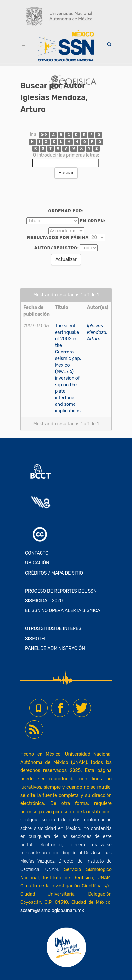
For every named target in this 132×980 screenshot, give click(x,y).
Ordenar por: (66, 211)
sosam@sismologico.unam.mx (52, 911)
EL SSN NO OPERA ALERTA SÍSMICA (63, 611)
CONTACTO (37, 553)
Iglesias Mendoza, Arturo (97, 332)
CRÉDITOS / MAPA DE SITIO (54, 573)
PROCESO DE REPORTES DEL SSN (61, 591)
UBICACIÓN (37, 563)
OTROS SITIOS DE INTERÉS (53, 629)
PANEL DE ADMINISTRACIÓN (55, 649)
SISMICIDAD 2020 (44, 601)
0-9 (44, 135)
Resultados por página (58, 238)
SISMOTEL (36, 639)
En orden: (93, 221)
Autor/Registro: (57, 248)
